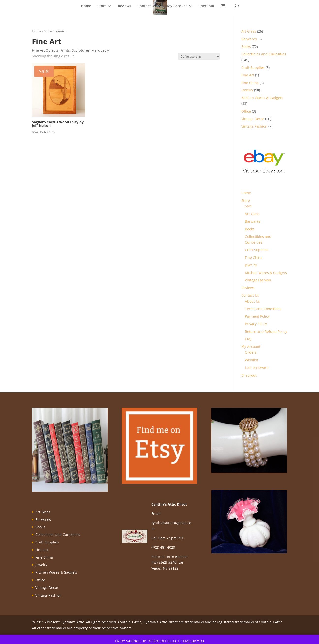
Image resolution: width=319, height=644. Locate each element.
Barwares (253, 221)
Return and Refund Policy (266, 331)
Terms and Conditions (263, 309)
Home (86, 6)
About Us (252, 301)
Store (102, 6)
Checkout (206, 6)
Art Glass (252, 214)
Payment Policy (257, 316)
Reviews (124, 6)
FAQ (248, 339)
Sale (248, 206)
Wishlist (251, 360)
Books (250, 229)
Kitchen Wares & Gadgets (266, 273)
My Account (177, 6)
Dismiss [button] (198, 641)
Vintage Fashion (258, 280)
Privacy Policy (256, 324)
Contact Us (147, 6)
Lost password (257, 368)
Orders (251, 352)
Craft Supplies (257, 250)
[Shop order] (199, 56)
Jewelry (251, 265)
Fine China (254, 257)
